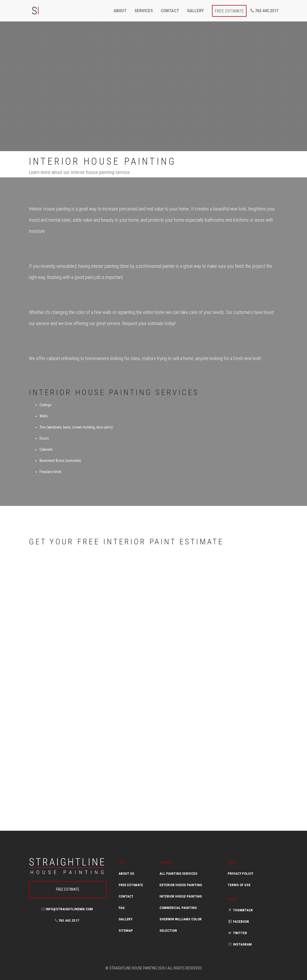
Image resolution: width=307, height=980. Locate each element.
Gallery (126, 919)
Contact (126, 896)
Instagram (240, 944)
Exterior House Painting (181, 885)
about (120, 11)
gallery (195, 11)
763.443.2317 (264, 11)
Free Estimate (131, 885)
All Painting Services (178, 874)
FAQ (122, 908)
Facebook (238, 922)
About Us (126, 874)
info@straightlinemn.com (67, 909)
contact (170, 11)
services (144, 11)
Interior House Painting (181, 896)
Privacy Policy (240, 874)
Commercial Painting (178, 908)
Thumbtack (240, 910)
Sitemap (126, 931)
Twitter (237, 933)
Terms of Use (239, 885)
